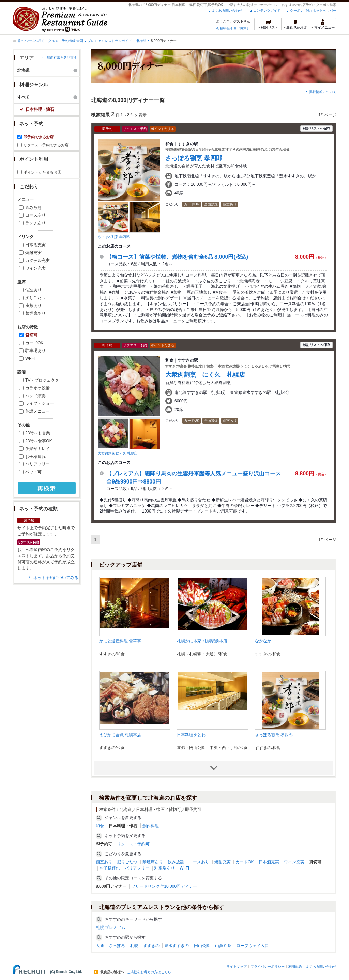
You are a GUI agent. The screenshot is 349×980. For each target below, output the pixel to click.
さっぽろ (117, 946)
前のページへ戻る (31, 41)
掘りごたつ (35, 298)
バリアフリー (37, 464)
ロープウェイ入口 (253, 946)
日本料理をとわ (191, 735)
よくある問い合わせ (227, 10)
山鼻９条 (223, 946)
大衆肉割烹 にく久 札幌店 (118, 453)
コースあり (35, 215)
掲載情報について (323, 92)
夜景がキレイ (37, 449)
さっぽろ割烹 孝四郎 (114, 237)
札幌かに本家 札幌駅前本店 (202, 641)
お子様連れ (35, 457)
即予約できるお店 (39, 137)
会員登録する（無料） (233, 28)
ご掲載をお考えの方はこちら (149, 972)
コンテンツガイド (267, 10)
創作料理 (151, 826)
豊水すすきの (177, 946)
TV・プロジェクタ (42, 380)
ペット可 (33, 472)
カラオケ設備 (37, 388)
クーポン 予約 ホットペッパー (313, 10)
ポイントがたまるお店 (42, 172)
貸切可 (31, 335)
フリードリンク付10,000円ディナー (164, 886)
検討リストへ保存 (317, 128)
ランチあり (35, 223)
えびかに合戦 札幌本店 (120, 735)
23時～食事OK (39, 441)
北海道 (141, 41)
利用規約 (295, 967)
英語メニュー (37, 411)
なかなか (263, 641)
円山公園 (202, 946)
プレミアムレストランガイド (110, 41)
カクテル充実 (37, 261)
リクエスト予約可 (133, 844)
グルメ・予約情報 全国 (66, 41)
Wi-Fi (30, 358)
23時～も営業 (38, 433)
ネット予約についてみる (56, 578)
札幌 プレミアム (111, 927)
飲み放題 (33, 208)
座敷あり (33, 306)
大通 (100, 946)
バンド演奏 (35, 396)
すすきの (151, 946)
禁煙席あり (35, 313)
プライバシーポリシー (268, 967)
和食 (100, 826)
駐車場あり (35, 351)
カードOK (34, 343)
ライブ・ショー (40, 403)
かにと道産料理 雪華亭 (120, 641)
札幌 (134, 946)
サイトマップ (237, 967)
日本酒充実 (35, 245)
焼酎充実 (33, 253)
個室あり (33, 290)
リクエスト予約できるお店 (46, 145)
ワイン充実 (35, 268)
